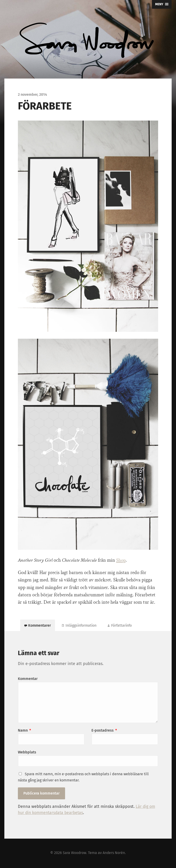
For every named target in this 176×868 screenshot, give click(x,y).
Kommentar (28, 680)
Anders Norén (114, 853)
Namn (24, 731)
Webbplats (27, 753)
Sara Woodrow (74, 853)
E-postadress (104, 731)
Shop (121, 560)
